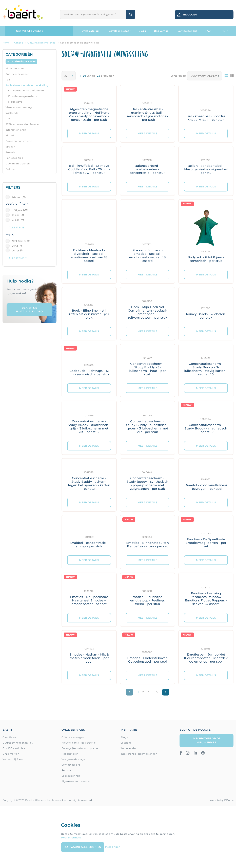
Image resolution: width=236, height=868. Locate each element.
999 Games (19, 241)
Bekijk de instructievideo (29, 310)
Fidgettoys (15, 102)
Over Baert (9, 737)
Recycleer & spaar (119, 31)
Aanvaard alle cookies (83, 847)
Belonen (11, 169)
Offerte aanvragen (73, 737)
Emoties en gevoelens (22, 96)
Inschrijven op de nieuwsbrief (206, 740)
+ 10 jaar (17, 210)
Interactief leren (16, 130)
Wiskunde (12, 113)
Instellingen (113, 847)
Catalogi (126, 743)
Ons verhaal (162, 31)
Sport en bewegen (18, 74)
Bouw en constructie (19, 141)
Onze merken (11, 754)
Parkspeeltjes (14, 158)
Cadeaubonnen (71, 776)
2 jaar (16, 215)
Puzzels (10, 152)
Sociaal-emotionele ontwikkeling (27, 85)
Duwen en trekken (18, 164)
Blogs (142, 31)
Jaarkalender (128, 748)
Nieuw (19, 197)
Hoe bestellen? (71, 754)
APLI (15, 246)
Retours (66, 770)
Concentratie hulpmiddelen (26, 91)
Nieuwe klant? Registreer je (79, 743)
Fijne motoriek (15, 69)
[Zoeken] (93, 14)
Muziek (10, 135)
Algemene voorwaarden (76, 781)
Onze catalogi (91, 31)
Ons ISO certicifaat (14, 748)
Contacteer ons (187, 31)
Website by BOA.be (222, 800)
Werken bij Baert (13, 759)
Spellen (10, 147)
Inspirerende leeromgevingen (139, 754)
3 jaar (16, 220)
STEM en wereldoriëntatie (22, 124)
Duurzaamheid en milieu (18, 743)
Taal (8, 80)
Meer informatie (71, 838)
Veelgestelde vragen (74, 759)
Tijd (8, 119)
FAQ (208, 31)
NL (225, 31)
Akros (16, 251)
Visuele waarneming (19, 107)
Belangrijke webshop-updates (80, 748)
